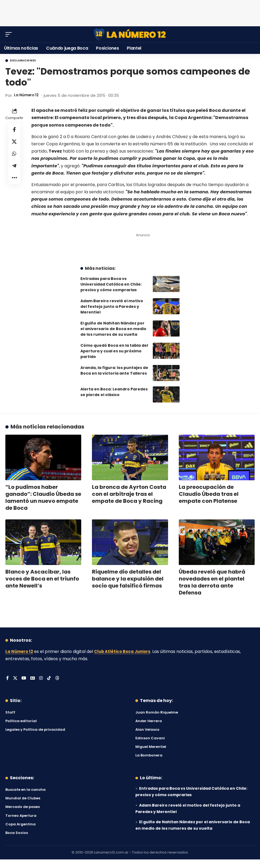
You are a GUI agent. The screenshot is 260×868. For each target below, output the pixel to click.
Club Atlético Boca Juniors (126, 651)
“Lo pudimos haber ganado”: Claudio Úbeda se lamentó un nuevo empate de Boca (43, 497)
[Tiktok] (50, 679)
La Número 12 (28, 95)
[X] (15, 679)
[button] (10, 34)
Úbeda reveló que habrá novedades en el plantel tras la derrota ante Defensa (212, 582)
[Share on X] (14, 143)
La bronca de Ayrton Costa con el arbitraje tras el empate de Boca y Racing (129, 494)
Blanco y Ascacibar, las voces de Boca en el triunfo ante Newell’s (42, 579)
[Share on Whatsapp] (14, 156)
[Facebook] (8, 679)
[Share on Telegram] (14, 169)
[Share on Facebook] (14, 130)
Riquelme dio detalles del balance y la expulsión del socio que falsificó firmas (128, 579)
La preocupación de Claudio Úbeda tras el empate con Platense (209, 494)
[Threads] (58, 679)
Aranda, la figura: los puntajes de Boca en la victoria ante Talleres (114, 370)
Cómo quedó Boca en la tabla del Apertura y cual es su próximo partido (114, 351)
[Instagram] (42, 679)
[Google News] (33, 679)
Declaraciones (23, 61)
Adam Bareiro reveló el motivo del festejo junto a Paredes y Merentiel (112, 306)
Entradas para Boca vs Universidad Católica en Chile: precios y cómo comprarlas (111, 284)
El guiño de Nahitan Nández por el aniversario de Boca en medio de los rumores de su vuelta (113, 329)
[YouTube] (24, 679)
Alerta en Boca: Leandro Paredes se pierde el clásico (114, 392)
